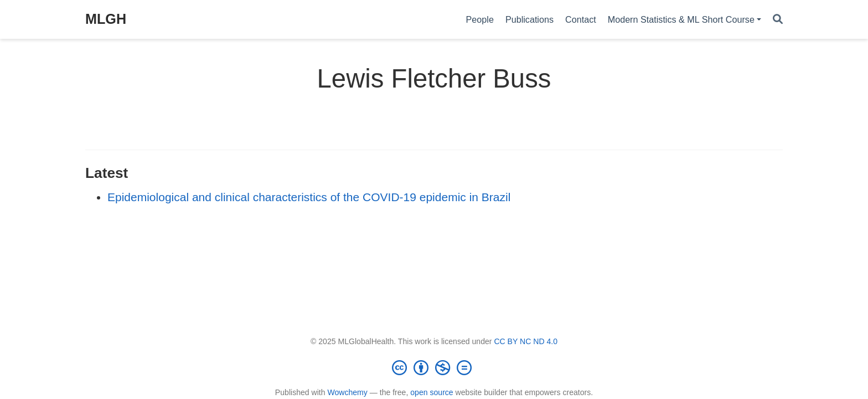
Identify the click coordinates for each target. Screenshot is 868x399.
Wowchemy (347, 392)
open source (432, 392)
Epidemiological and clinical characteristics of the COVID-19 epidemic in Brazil (309, 197)
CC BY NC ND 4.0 (526, 341)
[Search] (778, 20)
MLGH (106, 19)
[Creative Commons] (434, 367)
